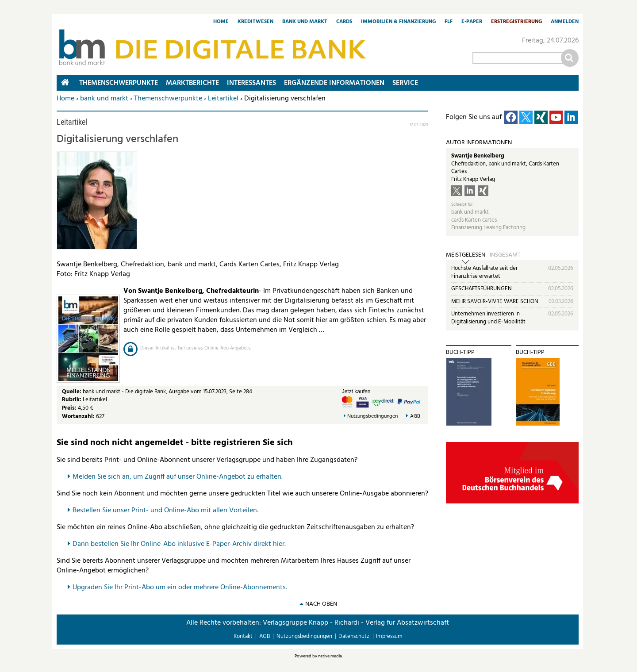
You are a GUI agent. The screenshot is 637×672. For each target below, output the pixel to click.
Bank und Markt (305, 22)
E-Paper (472, 22)
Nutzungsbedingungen (372, 417)
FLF (449, 22)
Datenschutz (354, 636)
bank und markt (104, 99)
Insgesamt (505, 255)
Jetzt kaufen (356, 392)
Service (405, 83)
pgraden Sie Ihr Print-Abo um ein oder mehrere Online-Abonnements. (182, 588)
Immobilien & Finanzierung (398, 22)
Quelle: (72, 392)
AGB (415, 417)
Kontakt (243, 636)
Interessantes (251, 83)
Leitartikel (223, 99)
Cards (344, 22)
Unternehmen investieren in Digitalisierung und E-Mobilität (488, 318)
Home (221, 22)
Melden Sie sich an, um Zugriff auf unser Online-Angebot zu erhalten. (178, 477)
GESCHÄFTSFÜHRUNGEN (482, 289)
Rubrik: (72, 400)
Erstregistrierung (516, 22)
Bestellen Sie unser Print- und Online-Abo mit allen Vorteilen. (165, 511)
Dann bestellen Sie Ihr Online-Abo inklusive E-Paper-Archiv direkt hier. (179, 544)
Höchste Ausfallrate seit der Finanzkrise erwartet (484, 272)
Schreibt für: (462, 205)
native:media (330, 656)
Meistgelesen (466, 255)
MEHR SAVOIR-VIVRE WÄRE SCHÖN (495, 301)
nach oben (321, 604)
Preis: (69, 408)
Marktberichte (192, 83)
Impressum (389, 636)
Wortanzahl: (78, 417)
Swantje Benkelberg (478, 156)
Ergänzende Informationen (334, 83)
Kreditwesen (255, 22)
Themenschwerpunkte (168, 99)
